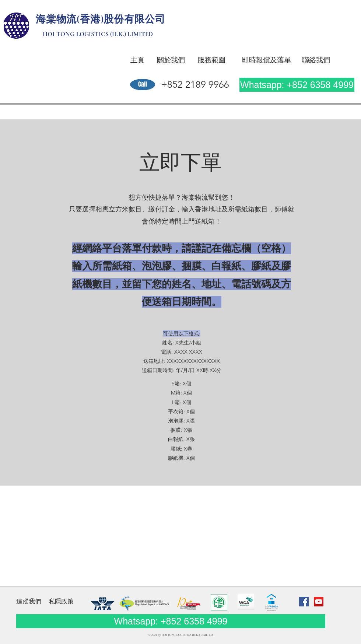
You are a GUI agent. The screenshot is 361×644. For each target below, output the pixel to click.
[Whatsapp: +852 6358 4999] (297, 85)
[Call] (143, 85)
